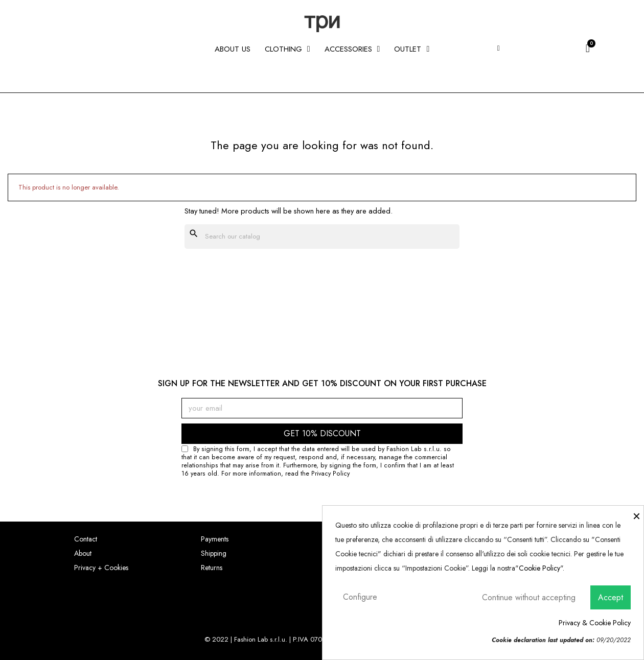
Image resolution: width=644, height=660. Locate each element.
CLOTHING (287, 49)
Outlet (412, 49)
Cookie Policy (539, 568)
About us (233, 49)
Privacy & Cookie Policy (595, 623)
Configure (360, 597)
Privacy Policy (330, 474)
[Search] (322, 237)
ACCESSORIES (352, 49)
